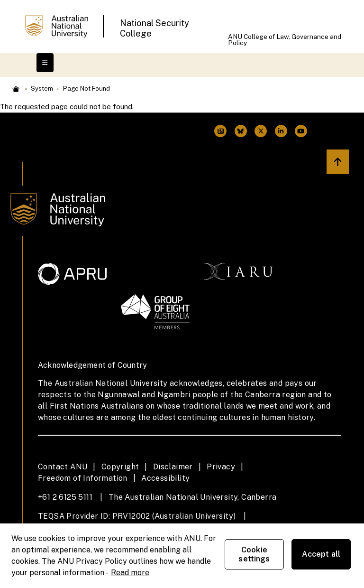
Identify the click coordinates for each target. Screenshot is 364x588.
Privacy (221, 467)
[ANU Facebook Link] (220, 131)
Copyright (120, 467)
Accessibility (165, 478)
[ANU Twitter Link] (241, 131)
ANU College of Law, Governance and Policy (285, 40)
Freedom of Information (83, 478)
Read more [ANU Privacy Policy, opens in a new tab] (130, 573)
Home (16, 89)
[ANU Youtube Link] (301, 131)
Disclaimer (173, 467)
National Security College (155, 28)
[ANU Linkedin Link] (281, 131)
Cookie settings (254, 554)
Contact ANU (63, 467)
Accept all (321, 554)
